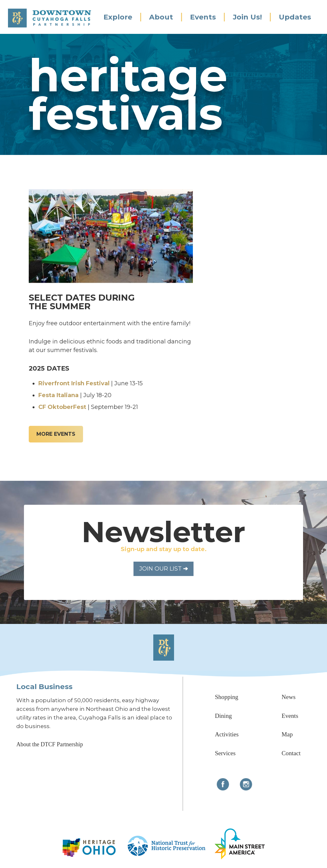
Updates (295, 17)
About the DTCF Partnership (50, 744)
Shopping (227, 697)
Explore (118, 17)
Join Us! (247, 17)
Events (203, 17)
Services (225, 753)
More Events (56, 434)
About (161, 17)
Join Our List (163, 569)
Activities (227, 734)
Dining (223, 716)
